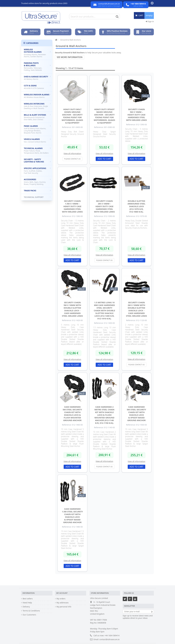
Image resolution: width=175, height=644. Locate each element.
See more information (70, 57)
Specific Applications (37, 171)
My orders (61, 599)
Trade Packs (37, 191)
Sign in (150, 21)
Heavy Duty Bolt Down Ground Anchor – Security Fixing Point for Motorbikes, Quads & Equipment (72, 116)
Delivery (26, 607)
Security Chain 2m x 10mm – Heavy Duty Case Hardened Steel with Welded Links (104, 206)
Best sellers (28, 599)
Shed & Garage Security (37, 78)
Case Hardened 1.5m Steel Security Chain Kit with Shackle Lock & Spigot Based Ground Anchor (72, 516)
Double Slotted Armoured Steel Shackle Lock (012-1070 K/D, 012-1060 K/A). (136, 206)
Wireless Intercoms (37, 106)
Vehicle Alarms (37, 140)
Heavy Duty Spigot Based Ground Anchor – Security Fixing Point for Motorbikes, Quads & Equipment (104, 116)
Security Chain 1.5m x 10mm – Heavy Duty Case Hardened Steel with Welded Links (72, 206)
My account (62, 593)
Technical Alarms (37, 151)
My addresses (63, 603)
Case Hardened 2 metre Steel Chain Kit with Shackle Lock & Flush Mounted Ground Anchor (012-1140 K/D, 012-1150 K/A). (104, 415)
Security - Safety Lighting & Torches (37, 160)
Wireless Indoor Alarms (37, 96)
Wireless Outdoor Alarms (37, 53)
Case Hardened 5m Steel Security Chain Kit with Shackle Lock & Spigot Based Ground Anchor (136, 414)
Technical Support (37, 197)
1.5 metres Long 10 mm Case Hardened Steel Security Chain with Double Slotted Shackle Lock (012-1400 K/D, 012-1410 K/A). (104, 310)
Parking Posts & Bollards (37, 67)
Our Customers (29, 615)
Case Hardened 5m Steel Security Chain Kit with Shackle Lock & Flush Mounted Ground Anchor (72, 414)
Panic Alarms (37, 129)
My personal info (64, 607)
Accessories (37, 182)
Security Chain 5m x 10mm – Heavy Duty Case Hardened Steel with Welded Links (136, 115)
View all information (72, 153)
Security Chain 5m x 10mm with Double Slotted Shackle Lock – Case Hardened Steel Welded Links (72, 309)
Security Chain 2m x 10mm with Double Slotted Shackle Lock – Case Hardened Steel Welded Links (136, 309)
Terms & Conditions (31, 611)
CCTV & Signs (37, 87)
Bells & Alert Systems (37, 117)
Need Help (27, 603)
